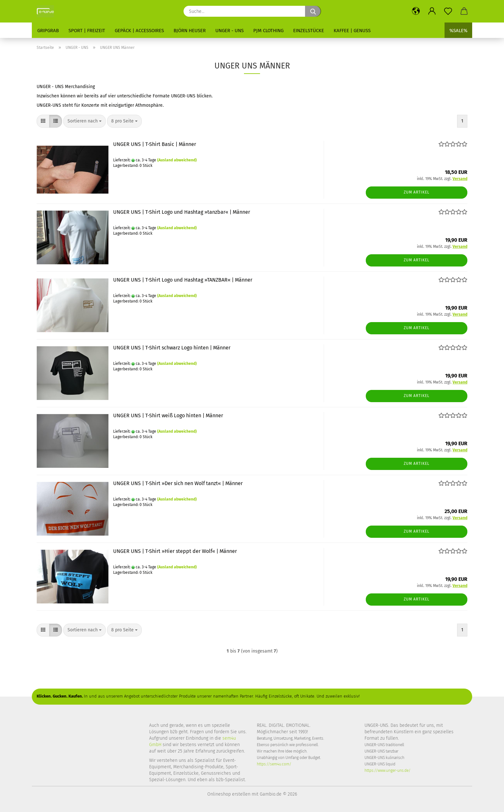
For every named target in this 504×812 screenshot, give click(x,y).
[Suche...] (313, 11)
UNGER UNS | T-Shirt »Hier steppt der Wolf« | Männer (175, 551)
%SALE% (458, 31)
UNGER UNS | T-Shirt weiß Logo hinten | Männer (168, 415)
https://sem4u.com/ (274, 764)
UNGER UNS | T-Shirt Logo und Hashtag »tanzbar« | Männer (182, 212)
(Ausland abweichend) (177, 160)
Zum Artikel (417, 192)
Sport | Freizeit (87, 31)
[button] (416, 11)
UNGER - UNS (230, 31)
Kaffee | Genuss (352, 31)
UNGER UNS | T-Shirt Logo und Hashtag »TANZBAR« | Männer (183, 280)
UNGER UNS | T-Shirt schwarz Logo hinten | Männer (172, 348)
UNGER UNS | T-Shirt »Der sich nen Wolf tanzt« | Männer (178, 483)
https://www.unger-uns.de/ (387, 771)
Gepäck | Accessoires (139, 31)
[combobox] (85, 121)
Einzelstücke (309, 31)
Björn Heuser (190, 31)
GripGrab (48, 31)
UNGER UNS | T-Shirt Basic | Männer (155, 144)
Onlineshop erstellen (229, 794)
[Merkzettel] (448, 11)
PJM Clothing (268, 31)
